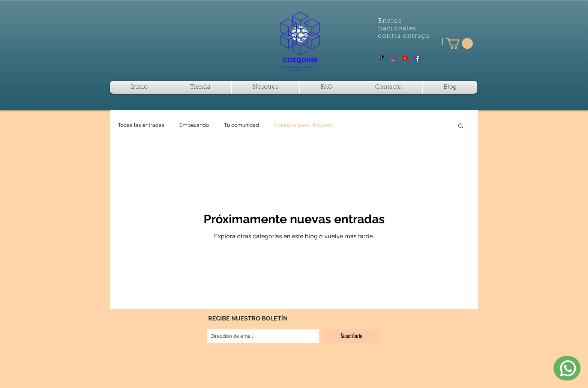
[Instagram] (393, 58)
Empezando (194, 125)
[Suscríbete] (352, 336)
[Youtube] (405, 58)
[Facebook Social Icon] (417, 58)
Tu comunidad (241, 125)
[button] (459, 43)
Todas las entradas (141, 125)
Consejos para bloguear (303, 125)
